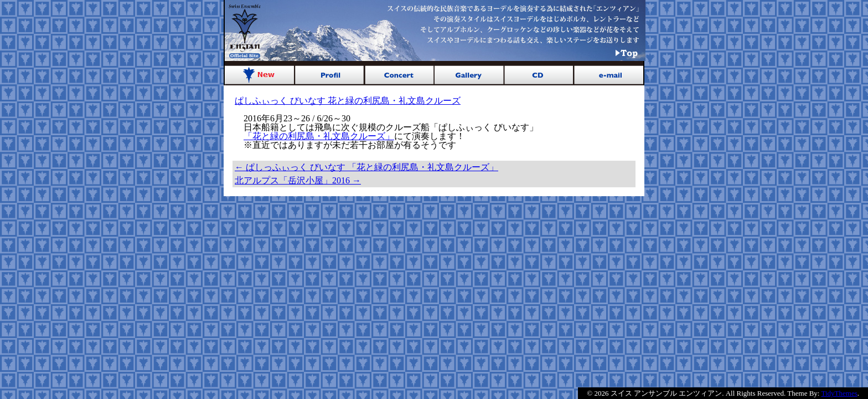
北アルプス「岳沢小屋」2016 (298, 180)
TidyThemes (839, 393)
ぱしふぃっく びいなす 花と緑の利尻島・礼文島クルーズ (348, 101)
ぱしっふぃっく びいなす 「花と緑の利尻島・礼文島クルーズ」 (366, 167)
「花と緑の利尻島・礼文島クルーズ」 (319, 136)
